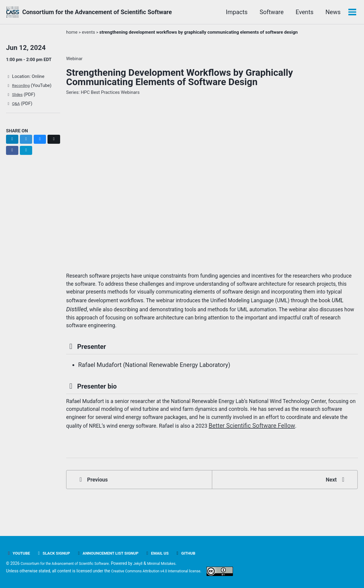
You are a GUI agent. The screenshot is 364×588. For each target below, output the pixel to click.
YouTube (19, 553)
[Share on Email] (43, 152)
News (332, 12)
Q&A (17, 106)
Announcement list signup (118, 553)
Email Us (173, 553)
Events (303, 12)
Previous (96, 507)
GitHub (204, 553)
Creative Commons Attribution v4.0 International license (162, 571)
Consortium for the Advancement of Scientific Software (97, 12)
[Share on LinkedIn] (13, 141)
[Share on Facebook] (28, 152)
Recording (23, 88)
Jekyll (152, 564)
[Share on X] (13, 152)
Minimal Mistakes (178, 564)
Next (334, 507)
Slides (19, 97)
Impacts (235, 12)
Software (271, 12)
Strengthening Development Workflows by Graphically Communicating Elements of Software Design (180, 77)
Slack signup (58, 553)
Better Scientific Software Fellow (124, 451)
